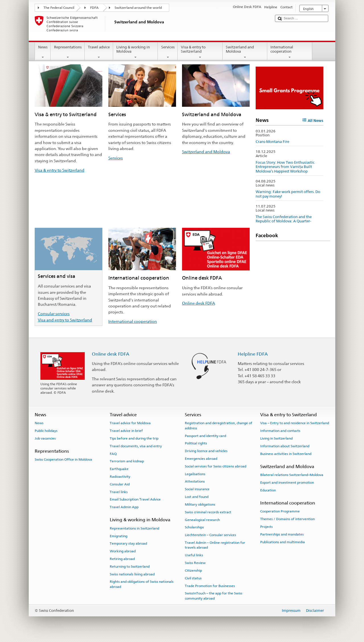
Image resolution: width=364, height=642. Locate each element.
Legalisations (195, 474)
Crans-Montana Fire (272, 142)
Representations (68, 52)
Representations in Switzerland (135, 528)
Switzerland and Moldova (245, 52)
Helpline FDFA (253, 354)
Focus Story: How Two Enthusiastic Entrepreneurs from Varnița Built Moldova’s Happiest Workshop (285, 167)
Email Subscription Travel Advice (135, 499)
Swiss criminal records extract (208, 512)
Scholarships (194, 527)
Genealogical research (202, 520)
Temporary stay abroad (128, 543)
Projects (266, 527)
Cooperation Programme (280, 511)
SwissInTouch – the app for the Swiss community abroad (214, 596)
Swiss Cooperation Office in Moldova (63, 460)
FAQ (113, 454)
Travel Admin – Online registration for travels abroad (215, 545)
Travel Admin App (124, 507)
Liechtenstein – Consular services (210, 535)
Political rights (196, 443)
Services (168, 52)
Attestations (195, 481)
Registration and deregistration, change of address (219, 425)
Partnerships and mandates (282, 534)
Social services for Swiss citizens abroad (216, 466)
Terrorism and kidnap (127, 461)
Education (268, 490)
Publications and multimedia (283, 542)
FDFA (94, 8)
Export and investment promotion (287, 483)
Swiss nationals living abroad (132, 574)
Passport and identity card (205, 436)
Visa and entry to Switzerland (65, 320)
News (43, 52)
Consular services (54, 314)
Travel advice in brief (126, 431)
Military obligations (200, 504)
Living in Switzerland (276, 438)
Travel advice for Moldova (130, 423)
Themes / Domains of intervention (288, 519)
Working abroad (123, 551)
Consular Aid (120, 484)
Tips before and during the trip (134, 438)
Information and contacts (280, 431)
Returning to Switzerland (130, 567)
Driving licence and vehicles (206, 451)
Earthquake (119, 469)
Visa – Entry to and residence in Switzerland (295, 423)
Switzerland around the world (138, 8)
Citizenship (193, 571)
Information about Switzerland (285, 446)
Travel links (119, 492)
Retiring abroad (122, 559)
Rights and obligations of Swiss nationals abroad (142, 584)
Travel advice (99, 52)
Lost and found (197, 497)
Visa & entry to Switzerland (200, 52)
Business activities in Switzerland (286, 454)
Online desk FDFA (198, 303)
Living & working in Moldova (136, 52)
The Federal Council (59, 8)
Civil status (193, 578)
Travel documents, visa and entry (136, 446)
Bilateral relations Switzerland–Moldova (292, 475)
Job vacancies (45, 438)
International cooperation (290, 52)
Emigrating (119, 536)
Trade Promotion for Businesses (210, 586)
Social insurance (197, 489)
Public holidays (46, 431)
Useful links (194, 555)
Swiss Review (195, 563)
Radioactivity (120, 477)
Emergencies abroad (201, 459)
